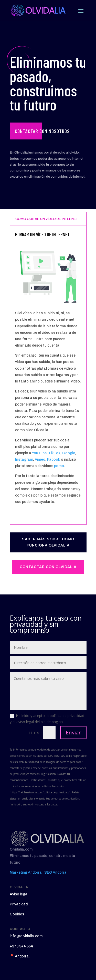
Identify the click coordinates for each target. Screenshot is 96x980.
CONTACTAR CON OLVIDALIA (48, 567)
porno (59, 466)
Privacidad (19, 904)
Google (69, 453)
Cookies (17, 914)
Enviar (73, 733)
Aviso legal (19, 894)
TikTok (54, 453)
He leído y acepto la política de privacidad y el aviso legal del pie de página (47, 719)
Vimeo (40, 459)
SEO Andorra (55, 872)
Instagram (24, 459)
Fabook (54, 459)
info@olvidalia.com (26, 936)
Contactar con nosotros (42, 131)
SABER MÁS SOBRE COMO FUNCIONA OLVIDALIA (48, 542)
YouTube (39, 453)
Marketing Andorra (26, 872)
